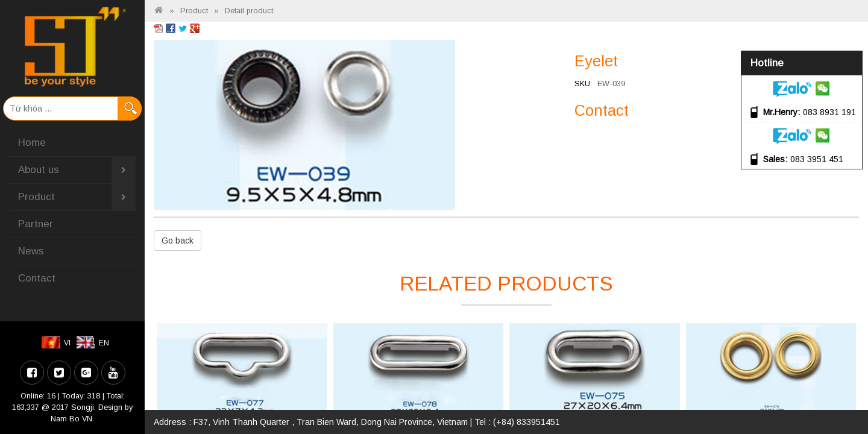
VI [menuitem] (67, 343)
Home (32, 143)
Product (77, 197)
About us (77, 170)
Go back (178, 241)
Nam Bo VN (71, 419)
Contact (37, 278)
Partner (36, 224)
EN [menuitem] (104, 343)
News (31, 251)
